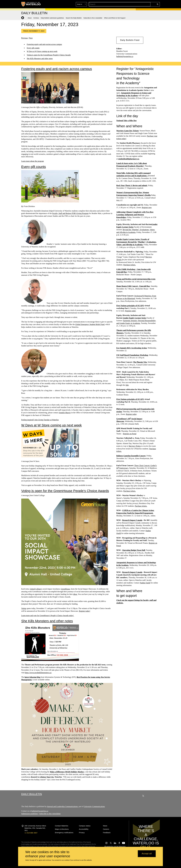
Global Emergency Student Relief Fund (90, 324)
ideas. (75, 594)
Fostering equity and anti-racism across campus (44, 44)
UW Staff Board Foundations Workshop (132, 355)
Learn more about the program (32, 161)
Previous (24, 38)
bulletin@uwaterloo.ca (125, 56)
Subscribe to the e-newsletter (50, 814)
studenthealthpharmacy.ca (129, 159)
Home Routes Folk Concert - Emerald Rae (133, 286)
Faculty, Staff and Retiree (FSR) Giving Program (70, 213)
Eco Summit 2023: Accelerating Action (132, 348)
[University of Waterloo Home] (31, 4)
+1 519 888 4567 (31, 833)
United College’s (36, 589)
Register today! (84, 611)
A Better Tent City (47, 777)
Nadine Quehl (145, 583)
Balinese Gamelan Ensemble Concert (131, 456)
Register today (130, 311)
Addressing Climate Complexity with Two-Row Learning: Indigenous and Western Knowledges (135, 215)
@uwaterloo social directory (115, 846)
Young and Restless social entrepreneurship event (136, 279)
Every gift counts (33, 48)
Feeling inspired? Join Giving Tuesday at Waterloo (40, 420)
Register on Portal (130, 434)
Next (31, 38)
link (127, 385)
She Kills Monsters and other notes (40, 59)
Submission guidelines (30, 814)
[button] (141, 4)
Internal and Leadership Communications (62, 806)
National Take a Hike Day (127, 121)
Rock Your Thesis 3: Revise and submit (132, 185)
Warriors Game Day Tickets (127, 131)
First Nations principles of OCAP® (130, 306)
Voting (24, 608)
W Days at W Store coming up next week (42, 51)
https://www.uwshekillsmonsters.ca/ (38, 673)
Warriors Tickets (135, 446)
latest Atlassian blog (32, 677)
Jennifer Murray (65, 413)
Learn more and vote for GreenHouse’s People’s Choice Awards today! (48, 616)
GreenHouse (65, 589)
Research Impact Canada (132, 520)
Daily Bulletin (32, 794)
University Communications (94, 806)
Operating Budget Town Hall (134, 550)
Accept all (147, 854)
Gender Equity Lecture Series (134, 318)
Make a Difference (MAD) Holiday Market (67, 772)
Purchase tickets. (130, 265)
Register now (147, 207)
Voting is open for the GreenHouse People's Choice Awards (49, 55)
